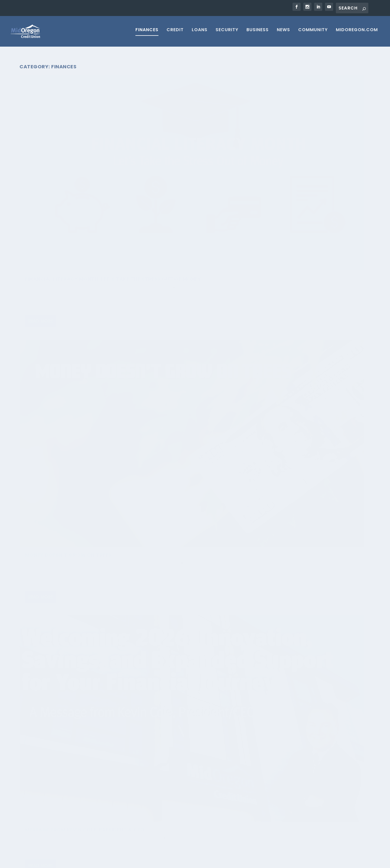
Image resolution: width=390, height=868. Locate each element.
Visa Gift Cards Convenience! (184, 653)
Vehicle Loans (271, 805)
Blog (99, 341)
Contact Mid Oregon (278, 771)
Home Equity (269, 793)
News (283, 33)
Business (258, 33)
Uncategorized (154, 340)
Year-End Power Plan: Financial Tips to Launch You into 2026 (305, 318)
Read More (40, 235)
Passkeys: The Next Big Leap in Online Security (83, 803)
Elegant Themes (62, 862)
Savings (60, 164)
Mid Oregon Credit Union (50, 160)
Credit (175, 33)
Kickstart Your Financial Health (72, 628)
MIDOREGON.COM (357, 33)
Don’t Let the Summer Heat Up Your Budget (301, 462)
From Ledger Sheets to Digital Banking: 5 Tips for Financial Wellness (185, 321)
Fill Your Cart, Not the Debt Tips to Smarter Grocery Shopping (188, 511)
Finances (147, 33)
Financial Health (38, 164)
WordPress (115, 862)
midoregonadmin (162, 661)
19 (346, 713)
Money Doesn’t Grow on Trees (185, 146)
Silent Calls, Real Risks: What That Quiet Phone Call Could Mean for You (84, 761)
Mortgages (268, 782)
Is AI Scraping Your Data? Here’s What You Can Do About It (84, 783)
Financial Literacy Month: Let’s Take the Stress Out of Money (70, 149)
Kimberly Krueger (43, 498)
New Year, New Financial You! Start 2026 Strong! (67, 330)
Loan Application (274, 816)
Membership (269, 759)
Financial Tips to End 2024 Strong (308, 604)
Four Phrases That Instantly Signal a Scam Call (84, 825)
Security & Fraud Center (281, 828)
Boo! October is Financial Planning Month (62, 486)
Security (227, 33)
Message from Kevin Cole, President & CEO (296, 149)
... (336, 713)
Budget (101, 160)
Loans (200, 33)
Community (313, 33)
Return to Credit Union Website (304, 862)
